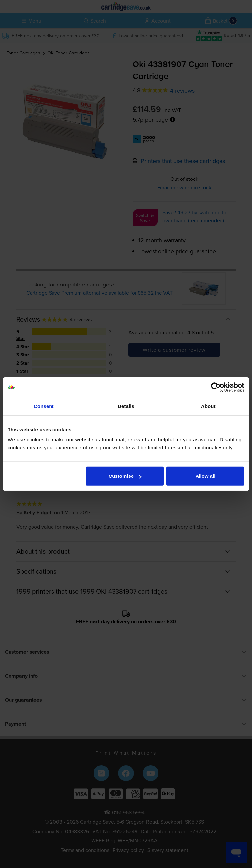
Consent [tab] (44, 406)
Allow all (205, 476)
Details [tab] (126, 406)
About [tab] (208, 406)
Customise (125, 476)
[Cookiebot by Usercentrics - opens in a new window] (216, 387)
